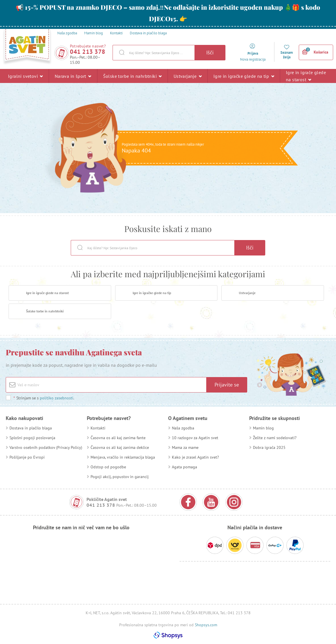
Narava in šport (73, 76)
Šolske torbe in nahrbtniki (132, 76)
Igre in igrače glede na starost (306, 76)
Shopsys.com (206, 625)
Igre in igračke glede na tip (244, 76)
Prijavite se (227, 385)
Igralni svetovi (25, 76)
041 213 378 (88, 52)
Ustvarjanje (188, 76)
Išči (210, 52)
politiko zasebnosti (57, 398)
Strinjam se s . (44, 398)
